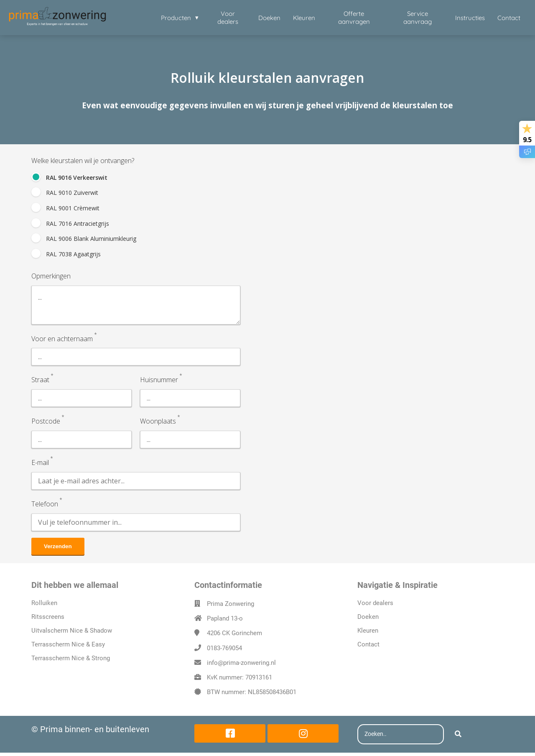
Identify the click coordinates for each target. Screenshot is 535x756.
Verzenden (58, 550)
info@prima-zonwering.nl (241, 666)
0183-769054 (224, 651)
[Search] (458, 738)
